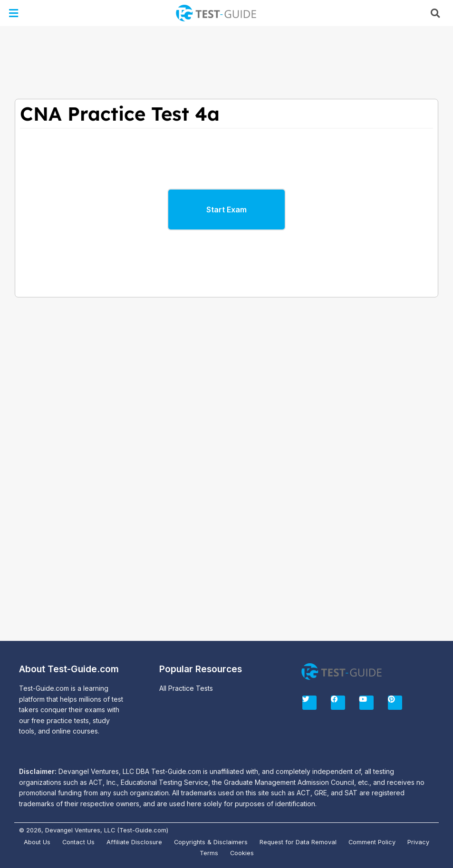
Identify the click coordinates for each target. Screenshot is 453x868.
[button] (14, 13)
